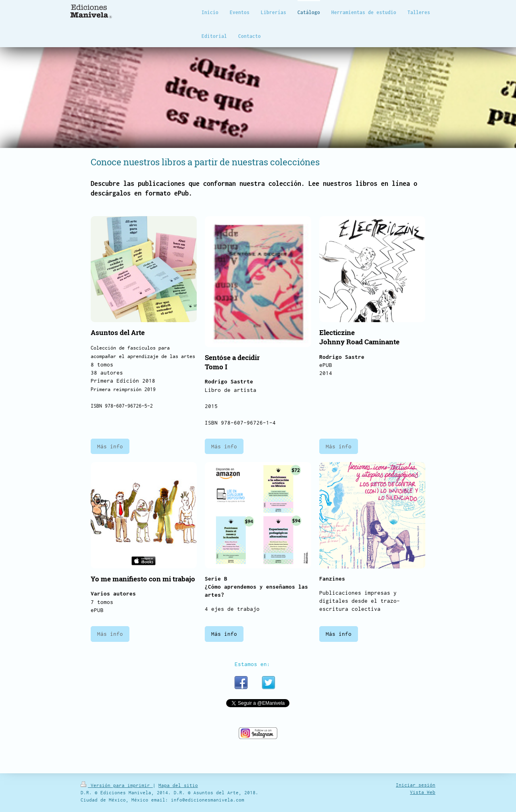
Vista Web (423, 792)
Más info (110, 446)
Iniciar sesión (416, 785)
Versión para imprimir (117, 785)
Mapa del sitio (178, 785)
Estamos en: (252, 664)
